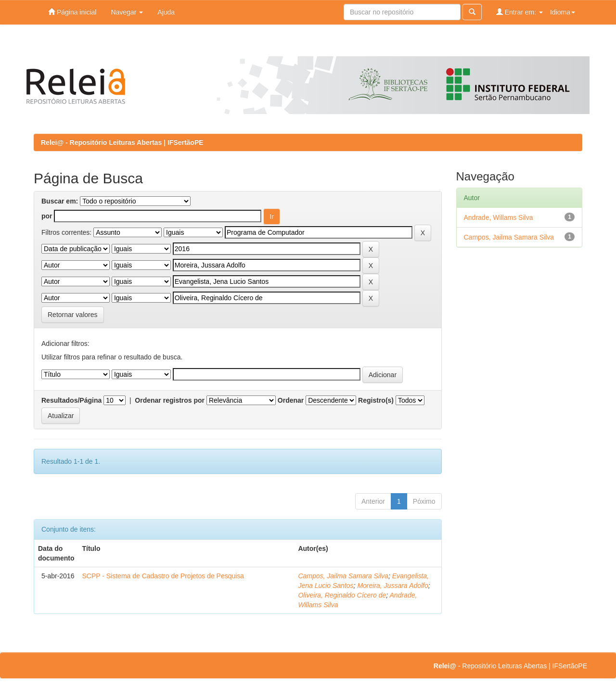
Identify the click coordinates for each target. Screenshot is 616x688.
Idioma (563, 12)
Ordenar (291, 400)
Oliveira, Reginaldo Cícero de (342, 595)
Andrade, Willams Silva (499, 217)
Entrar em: (520, 12)
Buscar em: (60, 201)
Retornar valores (73, 315)
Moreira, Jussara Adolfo (392, 586)
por (47, 216)
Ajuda (166, 12)
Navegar (127, 12)
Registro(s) (376, 400)
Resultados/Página (71, 400)
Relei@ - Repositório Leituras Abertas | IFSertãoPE (122, 142)
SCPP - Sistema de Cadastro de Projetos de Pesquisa (163, 576)
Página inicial (72, 12)
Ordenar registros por (170, 400)
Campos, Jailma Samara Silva (343, 576)
